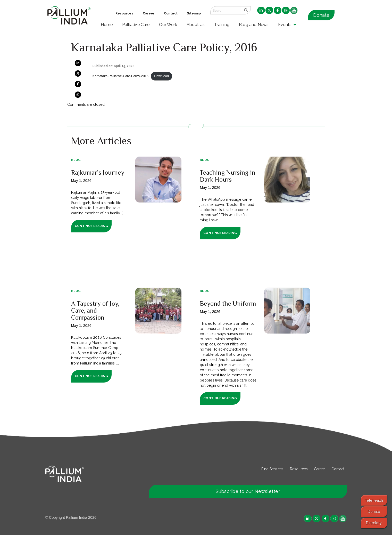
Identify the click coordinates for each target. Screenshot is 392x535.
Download (161, 76)
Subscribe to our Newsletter (248, 491)
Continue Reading (91, 226)
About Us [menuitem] (196, 25)
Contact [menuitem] (171, 13)
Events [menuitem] (285, 25)
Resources (299, 469)
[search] (246, 10)
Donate (321, 15)
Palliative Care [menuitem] (136, 25)
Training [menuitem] (222, 25)
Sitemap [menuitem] (194, 13)
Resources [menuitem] (124, 13)
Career (319, 469)
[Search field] (226, 10)
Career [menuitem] (149, 13)
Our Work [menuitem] (168, 25)
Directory (374, 523)
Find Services (272, 469)
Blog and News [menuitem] (254, 25)
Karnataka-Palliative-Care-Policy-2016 (120, 76)
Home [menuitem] (107, 25)
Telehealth (374, 500)
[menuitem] (261, 11)
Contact (338, 469)
